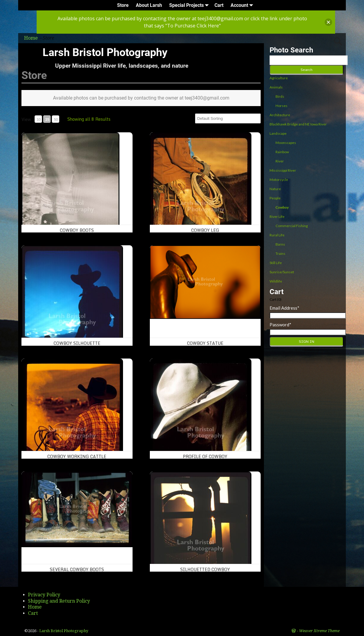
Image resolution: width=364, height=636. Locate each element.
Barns (280, 244)
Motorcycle (279, 180)
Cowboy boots (77, 230)
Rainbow (282, 152)
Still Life (276, 263)
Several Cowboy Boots (77, 569)
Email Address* (284, 308)
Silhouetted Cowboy (205, 569)
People (275, 198)
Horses (281, 106)
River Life (277, 217)
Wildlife (276, 281)
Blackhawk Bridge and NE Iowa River (298, 124)
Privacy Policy (44, 595)
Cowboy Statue (205, 343)
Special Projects (190, 5)
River (280, 161)
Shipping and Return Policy (59, 601)
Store (123, 5)
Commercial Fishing (292, 226)
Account (243, 5)
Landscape (278, 133)
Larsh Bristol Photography (105, 52)
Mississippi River (283, 170)
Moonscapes (286, 143)
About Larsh (149, 5)
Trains (280, 253)
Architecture (280, 115)
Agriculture (279, 78)
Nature (275, 189)
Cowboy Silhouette (77, 343)
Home (35, 607)
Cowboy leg (205, 230)
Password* (280, 325)
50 (56, 119)
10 (38, 119)
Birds (280, 96)
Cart (219, 5)
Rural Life (277, 235)
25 (47, 119)
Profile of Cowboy (205, 456)
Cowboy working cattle (77, 456)
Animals (276, 87)
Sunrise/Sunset (282, 272)
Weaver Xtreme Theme (319, 631)
